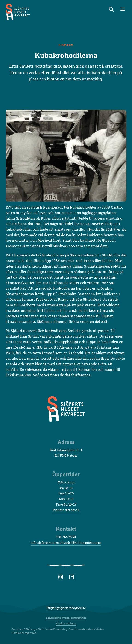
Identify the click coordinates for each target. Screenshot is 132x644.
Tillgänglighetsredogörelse (66, 608)
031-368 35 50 (66, 537)
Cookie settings (66, 623)
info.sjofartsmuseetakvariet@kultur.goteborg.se (66, 543)
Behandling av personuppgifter (66, 618)
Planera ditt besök (66, 510)
